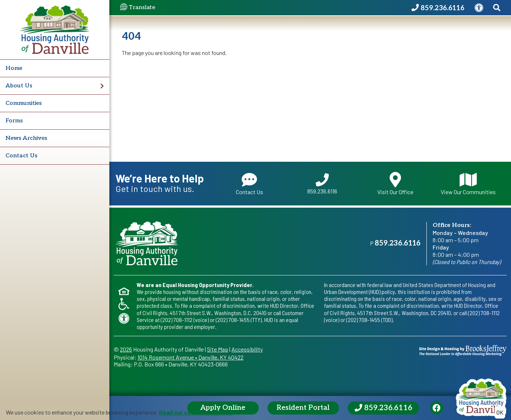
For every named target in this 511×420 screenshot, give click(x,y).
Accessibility (247, 349)
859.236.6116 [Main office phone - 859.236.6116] (398, 243)
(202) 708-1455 (233, 320)
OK (500, 412)
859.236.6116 (322, 184)
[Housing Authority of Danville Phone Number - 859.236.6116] (436, 8)
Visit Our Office (395, 184)
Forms (14, 121)
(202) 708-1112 (177, 320)
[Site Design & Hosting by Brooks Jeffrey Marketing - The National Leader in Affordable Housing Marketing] (463, 350)
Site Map (218, 349)
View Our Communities (468, 184)
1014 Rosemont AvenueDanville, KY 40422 (190, 357)
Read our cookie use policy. (196, 412)
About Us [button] (55, 86)
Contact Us (21, 156)
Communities (24, 103)
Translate (138, 8)
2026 (126, 349)
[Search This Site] (496, 8)
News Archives (26, 138)
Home (14, 68)
